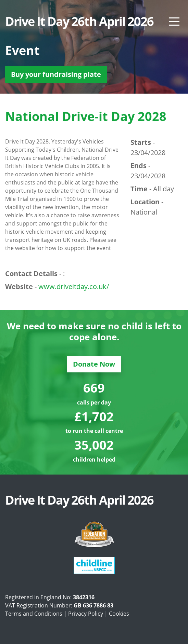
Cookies (119, 614)
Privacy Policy (86, 614)
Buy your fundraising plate (56, 74)
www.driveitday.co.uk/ (74, 286)
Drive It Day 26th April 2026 (79, 22)
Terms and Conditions (34, 614)
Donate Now (94, 364)
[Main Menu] (174, 22)
